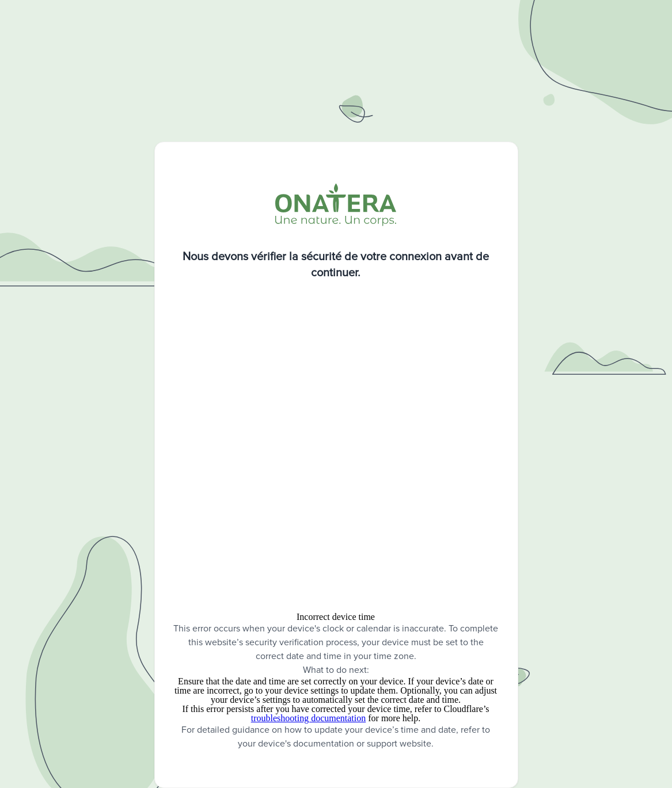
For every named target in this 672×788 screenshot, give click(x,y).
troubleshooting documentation (309, 718)
